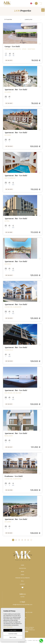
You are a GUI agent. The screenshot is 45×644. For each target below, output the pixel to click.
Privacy (25, 640)
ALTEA (22, 597)
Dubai (22, 575)
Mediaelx (24, 642)
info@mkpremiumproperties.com (22, 605)
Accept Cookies (13, 630)
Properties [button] (23, 568)
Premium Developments (23, 578)
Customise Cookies (13, 634)
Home (22, 565)
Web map (35, 640)
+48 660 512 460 (28, 612)
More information (8, 627)
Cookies (30, 640)
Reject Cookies (13, 637)
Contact (22, 584)
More (23, 571)
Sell (23, 581)
